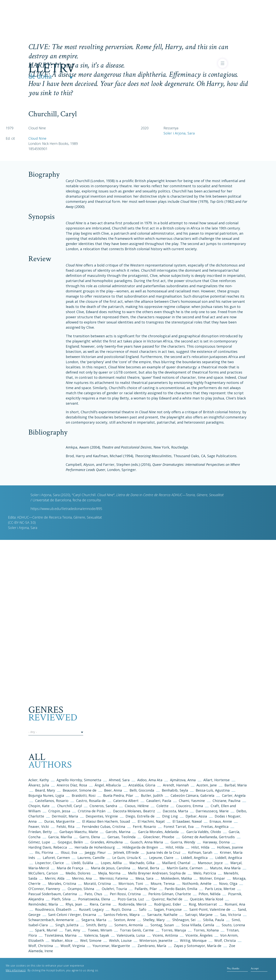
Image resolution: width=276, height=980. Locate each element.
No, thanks (233, 969)
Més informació (16, 971)
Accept (255, 969)
